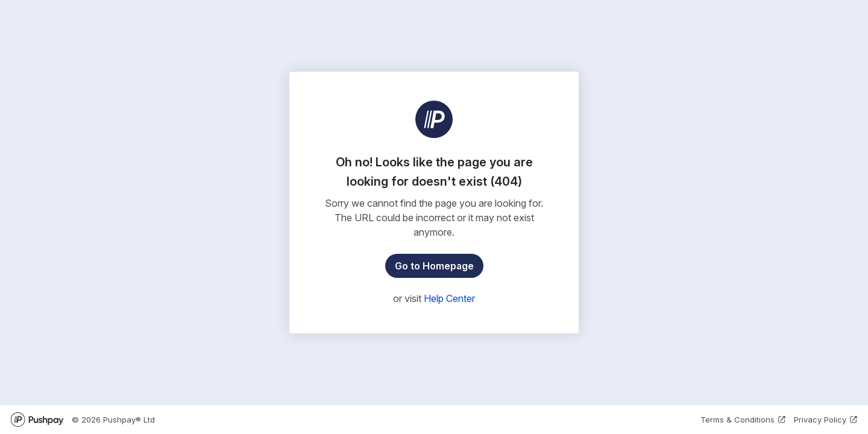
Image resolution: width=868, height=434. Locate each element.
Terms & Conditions (744, 420)
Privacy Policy (826, 420)
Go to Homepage (434, 266)
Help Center (449, 298)
